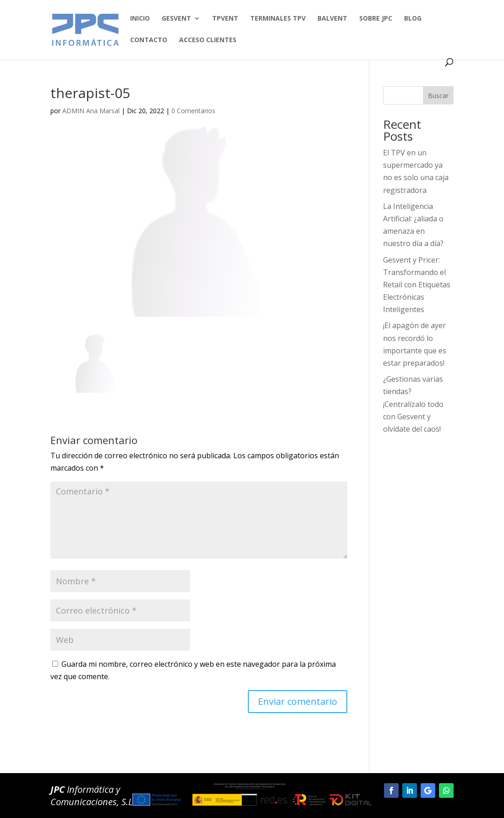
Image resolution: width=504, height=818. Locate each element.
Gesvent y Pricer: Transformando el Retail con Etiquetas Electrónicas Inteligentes (417, 285)
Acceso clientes (208, 40)
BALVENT (332, 19)
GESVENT (176, 19)
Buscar (438, 96)
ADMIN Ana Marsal (91, 111)
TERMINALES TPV (278, 19)
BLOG (413, 19)
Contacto (149, 40)
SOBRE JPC (376, 19)
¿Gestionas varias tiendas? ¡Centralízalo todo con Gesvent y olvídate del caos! (413, 404)
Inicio (140, 19)
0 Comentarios (193, 111)
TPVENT (225, 19)
